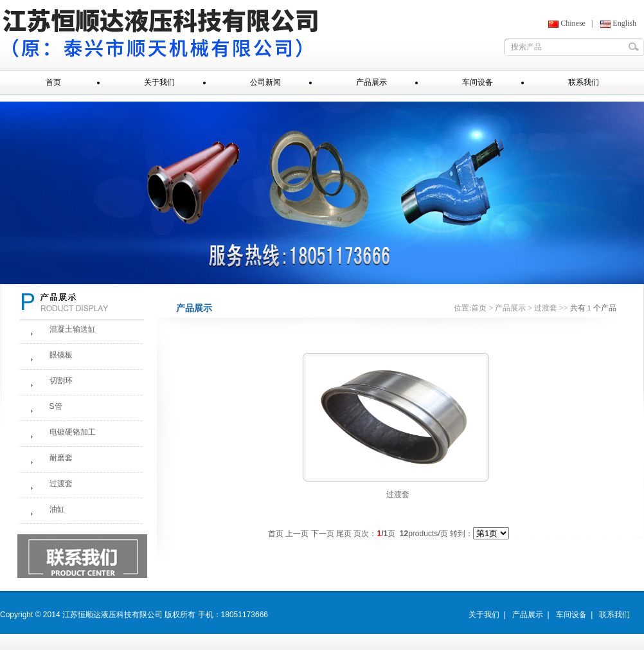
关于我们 (484, 615)
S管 (56, 406)
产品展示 (510, 308)
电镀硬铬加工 (73, 432)
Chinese (573, 23)
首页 (479, 308)
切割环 (61, 381)
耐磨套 (61, 458)
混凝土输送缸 (73, 329)
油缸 (57, 509)
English (624, 23)
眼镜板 (61, 355)
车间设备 (571, 615)
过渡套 (61, 483)
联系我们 (614, 615)
